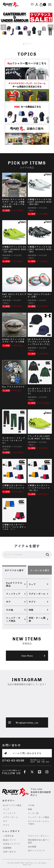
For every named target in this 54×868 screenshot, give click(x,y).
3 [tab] (28, 44)
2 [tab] (26, 44)
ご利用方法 (8, 836)
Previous (3, 27)
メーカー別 (33, 813)
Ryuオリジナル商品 (12, 805)
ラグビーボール (11, 817)
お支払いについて (12, 844)
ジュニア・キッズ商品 (39, 817)
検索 (47, 555)
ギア (5, 821)
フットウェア (9, 813)
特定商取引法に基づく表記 (39, 841)
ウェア (6, 809)
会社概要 (32, 847)
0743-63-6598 (15, 761)
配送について (9, 840)
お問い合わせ (9, 852)
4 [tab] (30, 44)
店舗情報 (7, 848)
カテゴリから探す (14, 570)
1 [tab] (24, 44)
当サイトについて (36, 851)
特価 (30, 809)
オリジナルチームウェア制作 (39, 823)
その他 (31, 805)
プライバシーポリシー (39, 836)
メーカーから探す (40, 570)
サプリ (6, 825)
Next (51, 27)
